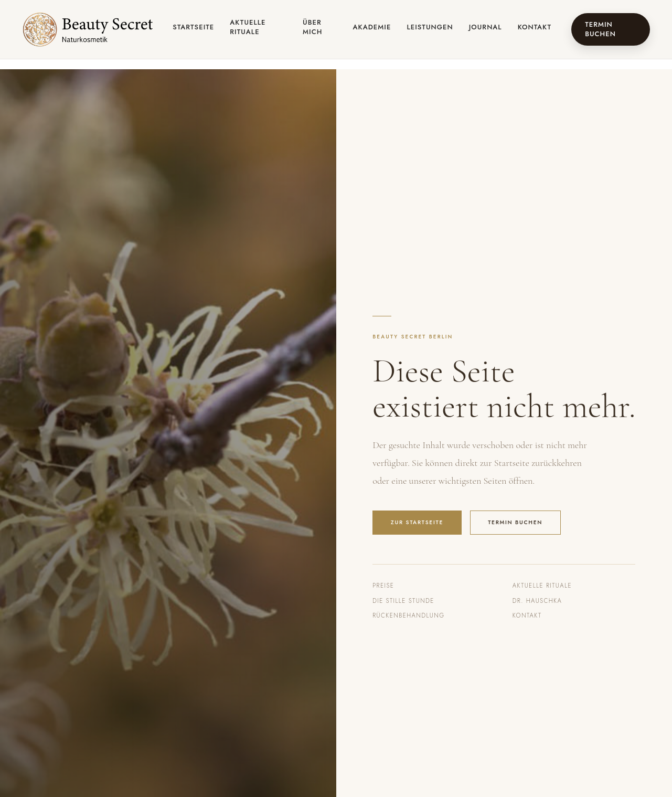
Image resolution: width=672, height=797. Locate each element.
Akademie (372, 27)
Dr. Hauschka (537, 601)
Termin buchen (600, 29)
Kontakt (535, 27)
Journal (486, 27)
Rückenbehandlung (408, 615)
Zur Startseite (417, 522)
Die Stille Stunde (403, 601)
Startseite (193, 27)
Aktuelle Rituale (248, 27)
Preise (383, 586)
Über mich (312, 27)
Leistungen (430, 27)
